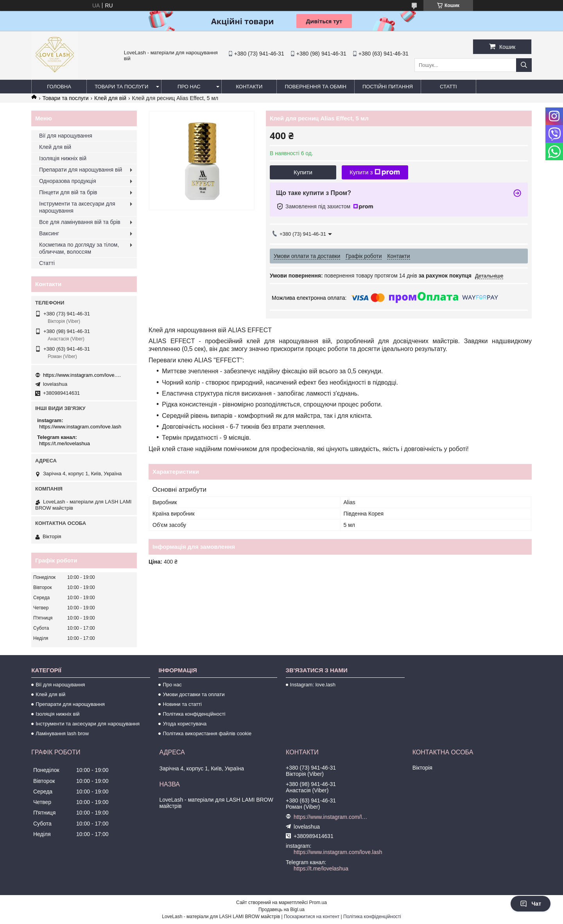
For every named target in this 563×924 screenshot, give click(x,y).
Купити (303, 172)
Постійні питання (388, 87)
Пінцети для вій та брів (68, 192)
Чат (531, 904)
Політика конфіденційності (194, 714)
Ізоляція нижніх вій (63, 158)
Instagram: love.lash (313, 685)
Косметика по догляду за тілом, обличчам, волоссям (79, 248)
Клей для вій (110, 98)
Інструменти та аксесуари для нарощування (77, 207)
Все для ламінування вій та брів (80, 222)
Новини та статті (182, 704)
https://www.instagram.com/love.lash (82, 375)
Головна (59, 87)
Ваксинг (49, 233)
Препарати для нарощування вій (81, 170)
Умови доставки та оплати (194, 694)
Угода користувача (185, 724)
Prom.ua (318, 903)
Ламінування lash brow (62, 733)
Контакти (249, 87)
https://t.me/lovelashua (65, 443)
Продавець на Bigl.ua (281, 910)
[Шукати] (524, 65)
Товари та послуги (121, 87)
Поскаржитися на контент (312, 917)
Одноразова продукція (68, 181)
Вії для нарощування (66, 136)
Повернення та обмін (316, 87)
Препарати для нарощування (70, 704)
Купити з (375, 172)
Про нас (189, 87)
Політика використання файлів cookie (207, 733)
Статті (448, 87)
